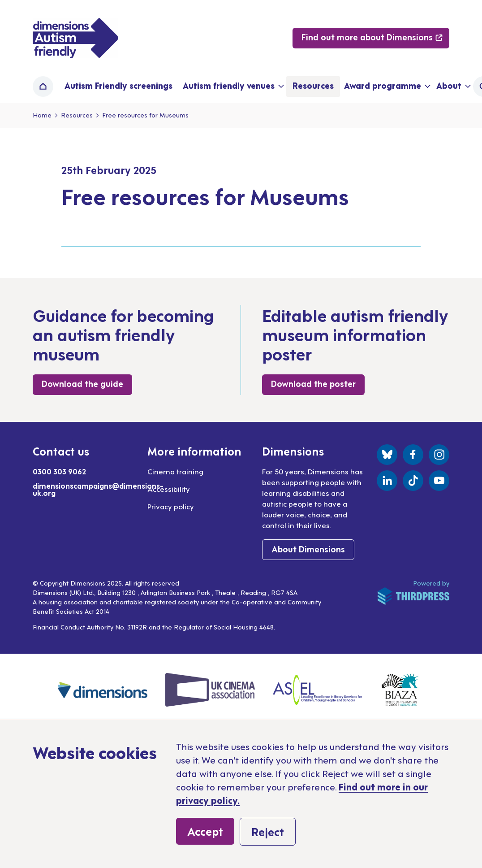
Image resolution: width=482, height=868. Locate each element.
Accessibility (169, 489)
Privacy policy (171, 506)
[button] (232, 87)
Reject (268, 831)
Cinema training (175, 471)
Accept (205, 831)
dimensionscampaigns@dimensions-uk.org (98, 489)
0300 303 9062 (59, 471)
